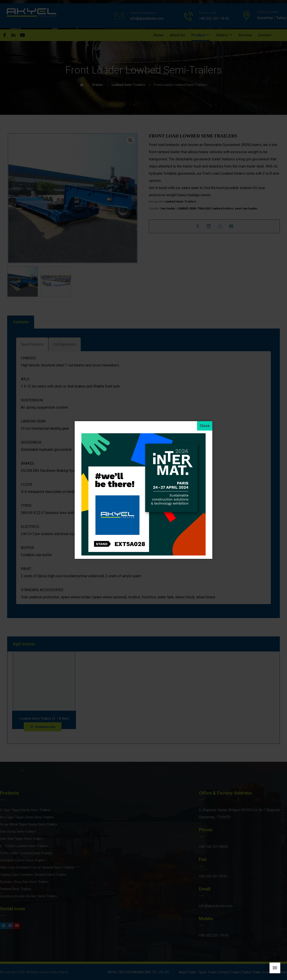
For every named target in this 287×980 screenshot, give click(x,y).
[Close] (205, 426)
